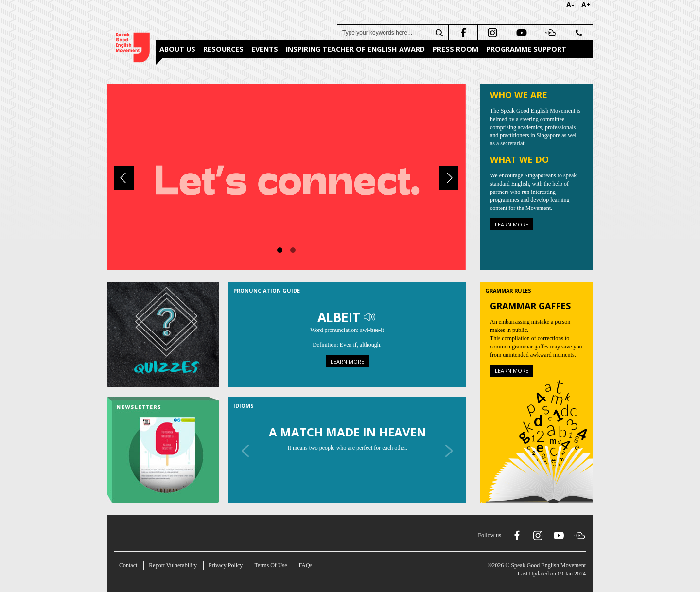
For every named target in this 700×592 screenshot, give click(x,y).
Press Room (455, 49)
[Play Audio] (370, 317)
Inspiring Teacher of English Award (355, 49)
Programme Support (526, 49)
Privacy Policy (226, 565)
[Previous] (124, 178)
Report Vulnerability (173, 565)
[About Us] (286, 176)
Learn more (512, 224)
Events (265, 49)
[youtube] (520, 33)
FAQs (306, 565)
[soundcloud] (550, 33)
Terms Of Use (271, 565)
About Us (177, 49)
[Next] (449, 178)
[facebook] (462, 33)
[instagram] (491, 33)
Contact (128, 565)
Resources (223, 49)
